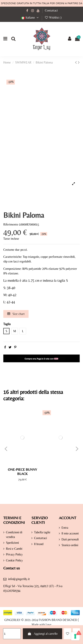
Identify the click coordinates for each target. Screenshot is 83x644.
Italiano (30, 17)
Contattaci (51, 10)
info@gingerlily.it (19, 579)
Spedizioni (12, 543)
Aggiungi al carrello (42, 634)
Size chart (16, 314)
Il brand (39, 544)
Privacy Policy (14, 554)
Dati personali (70, 539)
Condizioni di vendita (14, 535)
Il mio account (70, 533)
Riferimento (11, 224)
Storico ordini (70, 545)
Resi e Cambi (14, 549)
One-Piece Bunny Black (22, 472)
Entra (65, 528)
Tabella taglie (42, 532)
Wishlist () (53, 17)
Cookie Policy (14, 560)
